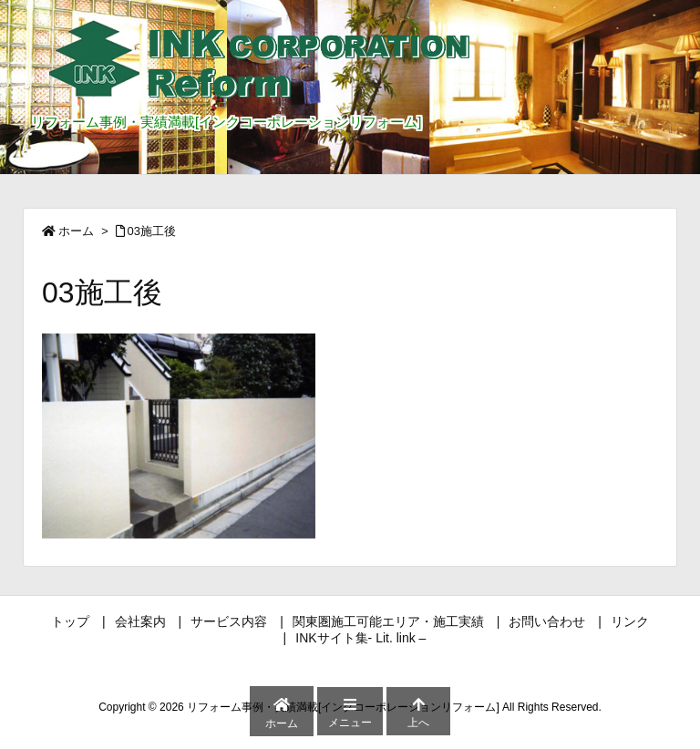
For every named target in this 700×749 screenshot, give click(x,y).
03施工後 (152, 231)
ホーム (76, 231)
